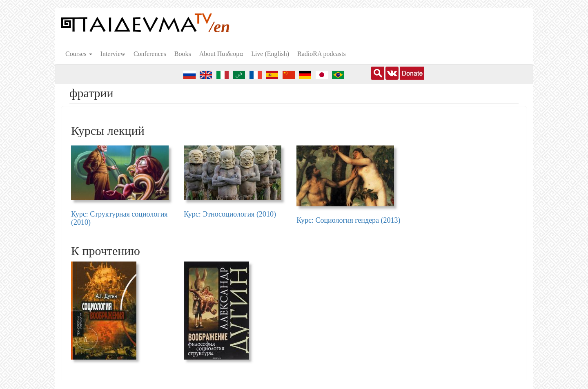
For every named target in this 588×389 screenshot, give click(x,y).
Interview (113, 54)
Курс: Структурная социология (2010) (119, 218)
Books (183, 54)
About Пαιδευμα (221, 54)
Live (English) (270, 54)
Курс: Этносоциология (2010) (230, 214)
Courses (79, 54)
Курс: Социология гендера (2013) (348, 220)
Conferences (150, 54)
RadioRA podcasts (322, 54)
